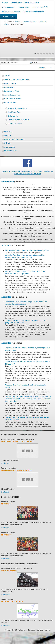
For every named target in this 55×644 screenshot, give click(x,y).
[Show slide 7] (53, 54)
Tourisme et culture (15, 124)
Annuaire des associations (17, 108)
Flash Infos (8, 132)
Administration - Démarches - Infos (25, 2)
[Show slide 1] (35, 54)
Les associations (9, 16)
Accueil (5, 2)
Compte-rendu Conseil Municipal (16, 470)
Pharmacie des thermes (12, 602)
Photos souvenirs (8, 501)
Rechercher (5, 63)
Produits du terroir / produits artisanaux (17, 568)
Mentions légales (10, 151)
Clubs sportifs (13, 116)
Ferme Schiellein (9, 571)
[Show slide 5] (47, 54)
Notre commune (8, 7)
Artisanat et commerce (11, 12)
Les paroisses (23, 7)
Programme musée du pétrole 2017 (17, 442)
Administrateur (10, 147)
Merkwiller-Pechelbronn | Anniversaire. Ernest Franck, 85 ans (27, 250)
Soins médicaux (7, 599)
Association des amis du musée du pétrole (18, 439)
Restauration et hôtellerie (33, 12)
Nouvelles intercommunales (14, 139)
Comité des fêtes (14, 112)
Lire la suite (5, 463)
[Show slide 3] (41, 54)
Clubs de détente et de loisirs (18, 120)
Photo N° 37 (6, 535)
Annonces (8, 135)
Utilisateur (8, 143)
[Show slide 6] (50, 54)
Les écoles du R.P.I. (40, 7)
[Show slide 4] (44, 54)
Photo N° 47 (6, 504)
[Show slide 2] (38, 54)
